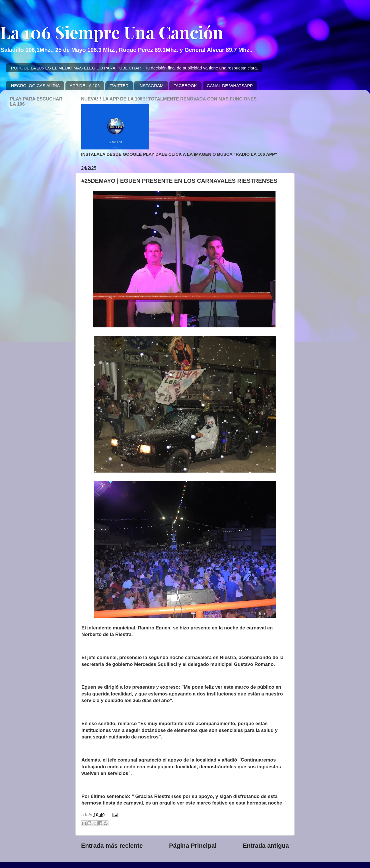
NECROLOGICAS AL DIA (35, 86)
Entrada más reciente (112, 846)
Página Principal (193, 846)
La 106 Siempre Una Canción (112, 32)
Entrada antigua (266, 846)
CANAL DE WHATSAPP (230, 86)
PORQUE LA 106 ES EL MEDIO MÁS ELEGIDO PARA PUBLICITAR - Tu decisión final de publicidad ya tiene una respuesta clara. (135, 68)
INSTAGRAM (151, 86)
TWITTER (119, 86)
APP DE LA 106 (85, 86)
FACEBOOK (185, 86)
